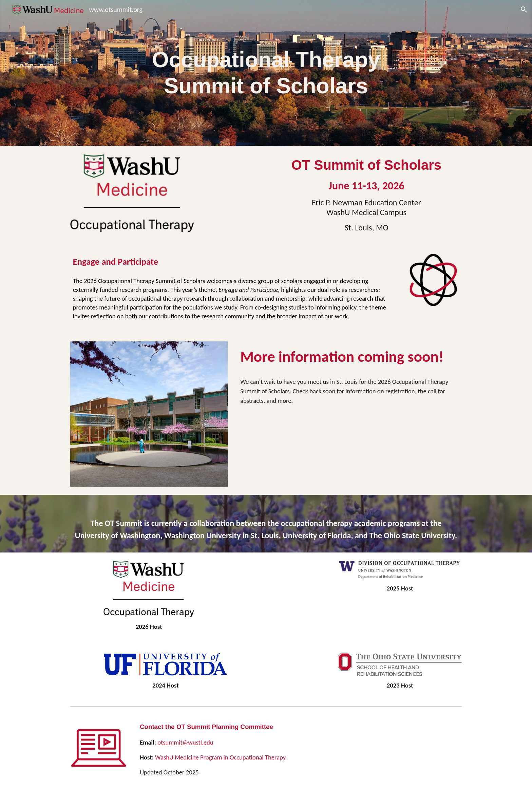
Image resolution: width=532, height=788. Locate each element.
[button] (524, 10)
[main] (266, 73)
